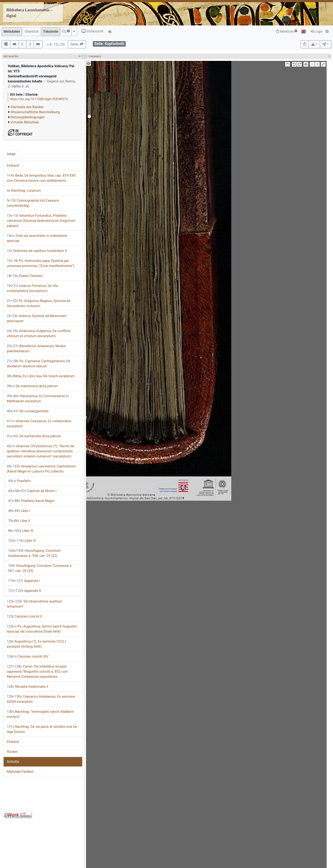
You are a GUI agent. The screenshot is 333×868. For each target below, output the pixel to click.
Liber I (19, 511)
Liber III (21, 531)
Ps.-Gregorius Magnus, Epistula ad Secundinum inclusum (39, 303)
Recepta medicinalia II (28, 687)
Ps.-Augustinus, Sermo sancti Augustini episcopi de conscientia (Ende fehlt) (42, 629)
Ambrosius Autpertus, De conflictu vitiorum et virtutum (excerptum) (39, 333)
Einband (13, 166)
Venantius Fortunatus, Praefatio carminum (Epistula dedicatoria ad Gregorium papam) (41, 221)
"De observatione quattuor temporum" (34, 604)
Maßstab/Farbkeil (20, 772)
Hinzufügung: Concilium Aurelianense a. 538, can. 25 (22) (34, 553)
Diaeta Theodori (25, 276)
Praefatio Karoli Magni (31, 501)
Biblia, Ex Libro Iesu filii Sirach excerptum (41, 376)
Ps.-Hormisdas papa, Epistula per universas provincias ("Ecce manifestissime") (41, 263)
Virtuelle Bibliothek (25, 122)
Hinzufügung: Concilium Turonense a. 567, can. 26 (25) (40, 568)
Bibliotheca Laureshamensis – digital (29, 13)
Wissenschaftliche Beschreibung (35, 112)
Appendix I (24, 581)
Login (317, 31)
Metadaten (12, 31)
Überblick (32, 31)
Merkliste (287, 31)
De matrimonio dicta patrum (32, 386)
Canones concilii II (24, 616)
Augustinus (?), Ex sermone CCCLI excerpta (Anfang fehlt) (36, 644)
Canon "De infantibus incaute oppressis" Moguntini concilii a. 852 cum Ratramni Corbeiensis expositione (37, 672)
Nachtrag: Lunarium (24, 191)
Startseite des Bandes (27, 107)
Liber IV (22, 541)
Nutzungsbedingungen (28, 117)
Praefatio (19, 481)
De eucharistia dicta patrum (34, 436)
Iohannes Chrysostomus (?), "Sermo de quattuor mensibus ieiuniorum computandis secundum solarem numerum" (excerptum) (40, 451)
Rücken (12, 752)
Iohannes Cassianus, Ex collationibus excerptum (39, 424)
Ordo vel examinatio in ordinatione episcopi (37, 238)
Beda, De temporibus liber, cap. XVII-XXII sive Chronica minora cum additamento (41, 178)
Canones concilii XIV (28, 656)
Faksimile (51, 31)
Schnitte (13, 762)
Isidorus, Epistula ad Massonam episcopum (37, 318)
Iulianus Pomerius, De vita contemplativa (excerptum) (32, 288)
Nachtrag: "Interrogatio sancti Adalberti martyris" (40, 714)
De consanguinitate (28, 411)
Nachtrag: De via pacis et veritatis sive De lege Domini (42, 729)
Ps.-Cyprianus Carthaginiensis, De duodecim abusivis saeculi (39, 364)
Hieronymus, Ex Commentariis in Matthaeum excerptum (38, 399)
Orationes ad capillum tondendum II (37, 251)
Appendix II (25, 591)
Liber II (19, 521)
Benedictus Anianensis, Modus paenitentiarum (36, 349)
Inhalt (11, 154)
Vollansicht (92, 31)
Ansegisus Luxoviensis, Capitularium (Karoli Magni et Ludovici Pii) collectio (41, 469)
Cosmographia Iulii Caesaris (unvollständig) (33, 203)
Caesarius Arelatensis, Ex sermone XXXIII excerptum (41, 699)
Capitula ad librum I (32, 491)
